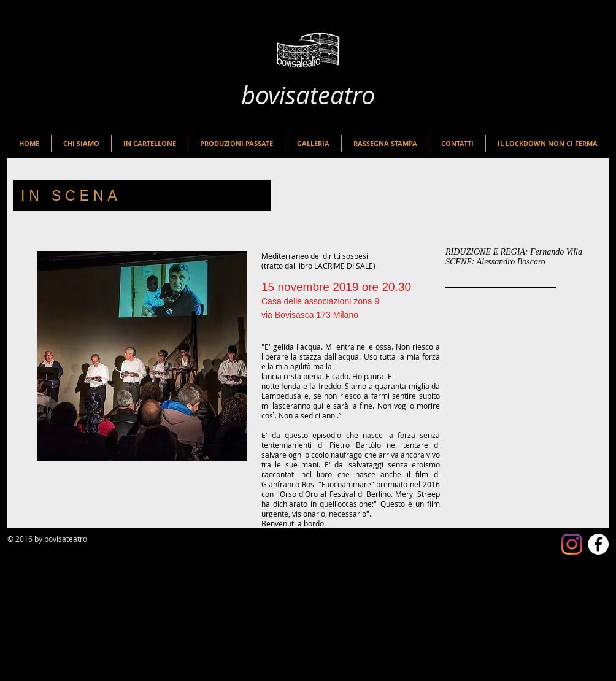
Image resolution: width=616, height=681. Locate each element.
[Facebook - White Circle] (598, 544)
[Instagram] (572, 544)
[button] (150, 143)
